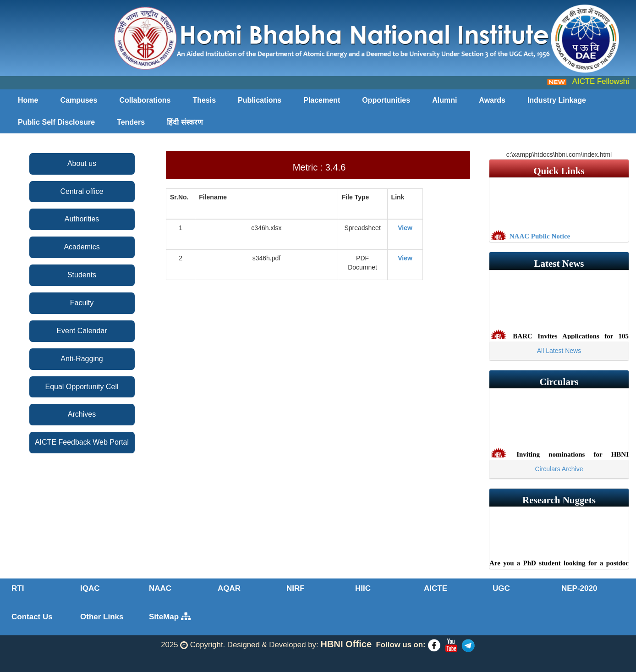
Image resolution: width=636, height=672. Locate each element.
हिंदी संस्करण (185, 122)
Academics (82, 247)
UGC (501, 588)
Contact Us (32, 617)
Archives (82, 414)
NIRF (296, 588)
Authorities (82, 219)
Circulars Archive (559, 469)
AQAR (229, 588)
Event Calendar (82, 331)
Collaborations (145, 100)
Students (82, 275)
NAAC (160, 588)
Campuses (79, 100)
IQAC (90, 588)
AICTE (436, 588)
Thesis (204, 100)
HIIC (363, 588)
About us (82, 163)
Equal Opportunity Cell (82, 387)
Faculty (82, 303)
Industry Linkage (557, 100)
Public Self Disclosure (56, 122)
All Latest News (559, 351)
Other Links (102, 617)
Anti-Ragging (82, 359)
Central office (82, 191)
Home (28, 100)
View (405, 228)
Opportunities (386, 100)
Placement (322, 100)
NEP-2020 (579, 588)
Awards (492, 100)
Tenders (131, 122)
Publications (260, 100)
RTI (18, 588)
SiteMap (170, 617)
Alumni (444, 100)
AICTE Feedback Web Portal (82, 442)
